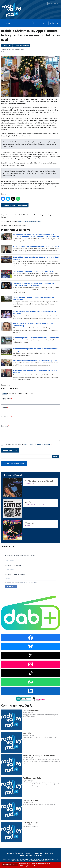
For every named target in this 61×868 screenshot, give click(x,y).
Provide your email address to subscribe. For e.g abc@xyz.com (21, 582)
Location (5, 408)
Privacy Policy (48, 853)
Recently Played (13, 475)
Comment (5, 426)
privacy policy (29, 444)
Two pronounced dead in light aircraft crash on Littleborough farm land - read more (35, 865)
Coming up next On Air (17, 705)
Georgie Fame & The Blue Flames (35, 504)
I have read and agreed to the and (28, 445)
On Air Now (53, 3)
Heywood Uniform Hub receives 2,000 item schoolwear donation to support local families (34, 284)
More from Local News (22, 45)
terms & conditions (44, 444)
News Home (8, 45)
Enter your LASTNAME (13, 565)
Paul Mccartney (30, 483)
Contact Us (11, 853)
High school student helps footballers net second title (33, 271)
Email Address (6, 417)
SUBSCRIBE (11, 587)
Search (55, 456)
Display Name (6, 399)
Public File (39, 853)
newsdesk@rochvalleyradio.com (29, 221)
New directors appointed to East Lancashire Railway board (35, 361)
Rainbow (28, 525)
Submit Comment (10, 450)
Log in (5, 394)
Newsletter (20, 853)
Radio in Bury (38, 855)
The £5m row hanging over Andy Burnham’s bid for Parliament (36, 246)
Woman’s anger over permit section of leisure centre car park (36, 338)
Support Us (30, 853)
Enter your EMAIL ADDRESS (15, 574)
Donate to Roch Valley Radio (15, 205)
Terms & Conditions (25, 855)
